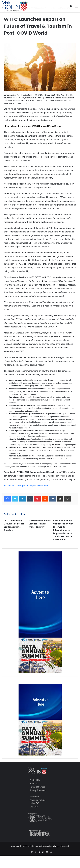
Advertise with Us (38, 800)
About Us (34, 784)
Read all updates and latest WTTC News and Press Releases (34, 126)
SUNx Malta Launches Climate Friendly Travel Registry (40, 524)
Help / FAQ (34, 803)
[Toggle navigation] (75, 6)
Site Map (34, 807)
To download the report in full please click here (26, 486)
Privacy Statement (38, 790)
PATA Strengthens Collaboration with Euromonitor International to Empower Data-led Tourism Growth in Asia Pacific (63, 530)
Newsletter (35, 797)
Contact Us (35, 780)
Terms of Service (37, 787)
